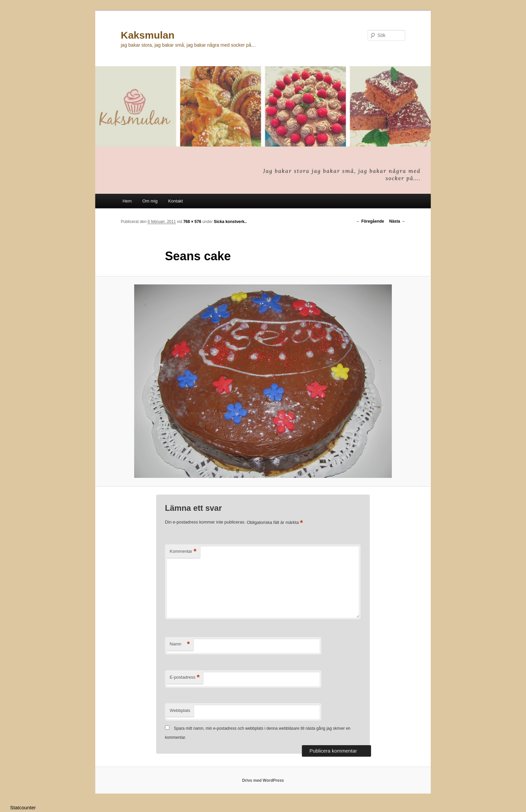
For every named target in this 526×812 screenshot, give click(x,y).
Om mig (150, 201)
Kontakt (175, 201)
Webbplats (180, 710)
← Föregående (370, 221)
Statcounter (23, 807)
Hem (127, 201)
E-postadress (185, 678)
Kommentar (183, 552)
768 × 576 (192, 222)
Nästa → (397, 221)
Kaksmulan (148, 35)
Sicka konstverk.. (230, 222)
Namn (180, 644)
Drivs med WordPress (263, 780)
